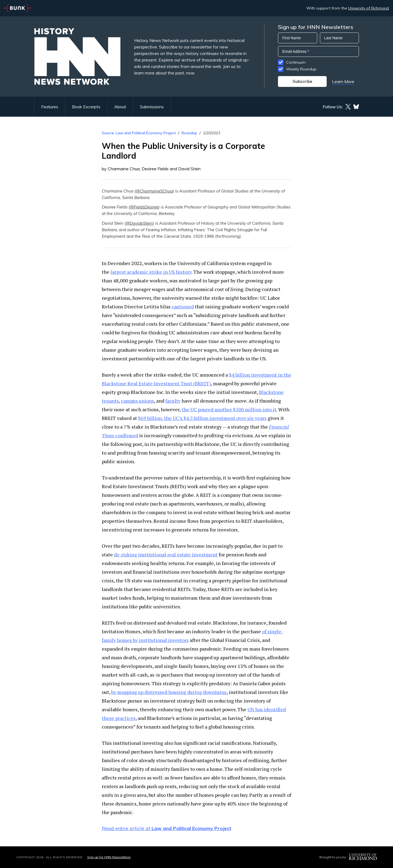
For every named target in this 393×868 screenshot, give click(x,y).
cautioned (183, 306)
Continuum (296, 62)
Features (50, 107)
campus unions (137, 401)
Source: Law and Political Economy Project (139, 133)
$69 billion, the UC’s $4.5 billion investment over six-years (202, 418)
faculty (173, 401)
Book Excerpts (86, 107)
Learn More (343, 81)
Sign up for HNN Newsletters (109, 857)
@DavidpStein (139, 223)
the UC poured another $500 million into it (229, 409)
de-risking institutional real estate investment (166, 554)
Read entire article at (166, 828)
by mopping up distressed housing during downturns (169, 692)
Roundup (189, 133)
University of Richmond (369, 8)
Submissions (152, 107)
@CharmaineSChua (154, 191)
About (120, 107)
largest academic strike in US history (151, 272)
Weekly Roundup (301, 69)
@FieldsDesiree (144, 207)
